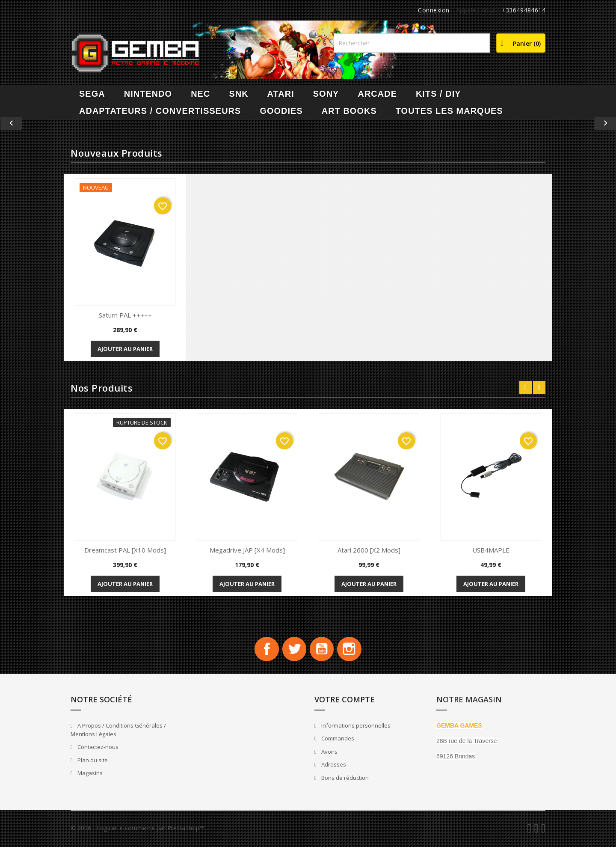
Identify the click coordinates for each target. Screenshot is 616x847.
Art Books (349, 111)
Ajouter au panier (125, 349)
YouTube (323, 650)
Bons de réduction (344, 779)
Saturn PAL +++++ (125, 315)
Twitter (293, 650)
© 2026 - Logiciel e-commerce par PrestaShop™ (137, 829)
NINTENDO (148, 94)
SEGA (92, 94)
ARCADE (377, 94)
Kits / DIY (438, 94)
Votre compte (345, 701)
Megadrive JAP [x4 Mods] (247, 550)
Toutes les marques (449, 111)
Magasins (89, 775)
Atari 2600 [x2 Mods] (369, 550)
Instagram (352, 650)
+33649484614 (523, 10)
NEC (200, 94)
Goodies (281, 111)
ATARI (281, 94)
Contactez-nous (97, 749)
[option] (308, 124)
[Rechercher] (412, 43)
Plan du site (92, 761)
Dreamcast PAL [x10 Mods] (125, 550)
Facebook (264, 650)
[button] (46, 124)
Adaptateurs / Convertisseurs (160, 111)
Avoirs (329, 753)
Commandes (337, 740)
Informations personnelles (355, 727)
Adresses (333, 766)
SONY (326, 94)
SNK (238, 94)
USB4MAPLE (491, 550)
